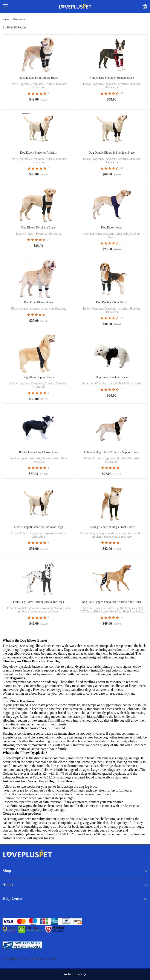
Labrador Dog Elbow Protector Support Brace (112, 452)
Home (6, 19)
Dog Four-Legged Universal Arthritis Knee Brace (112, 602)
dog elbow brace (34, 657)
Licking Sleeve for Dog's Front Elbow (112, 527)
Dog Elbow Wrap (112, 228)
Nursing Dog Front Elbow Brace (38, 78)
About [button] (75, 885)
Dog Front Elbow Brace (38, 302)
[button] (5, 7)
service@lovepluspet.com (104, 834)
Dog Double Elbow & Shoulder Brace (112, 153)
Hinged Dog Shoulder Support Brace (112, 78)
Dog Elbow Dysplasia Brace (38, 228)
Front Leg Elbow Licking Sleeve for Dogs (38, 602)
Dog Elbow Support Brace (38, 377)
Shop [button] (75, 871)
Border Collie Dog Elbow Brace (38, 452)
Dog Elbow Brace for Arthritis (38, 153)
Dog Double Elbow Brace (112, 302)
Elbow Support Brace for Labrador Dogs (38, 527)
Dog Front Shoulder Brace (112, 377)
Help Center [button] (75, 899)
